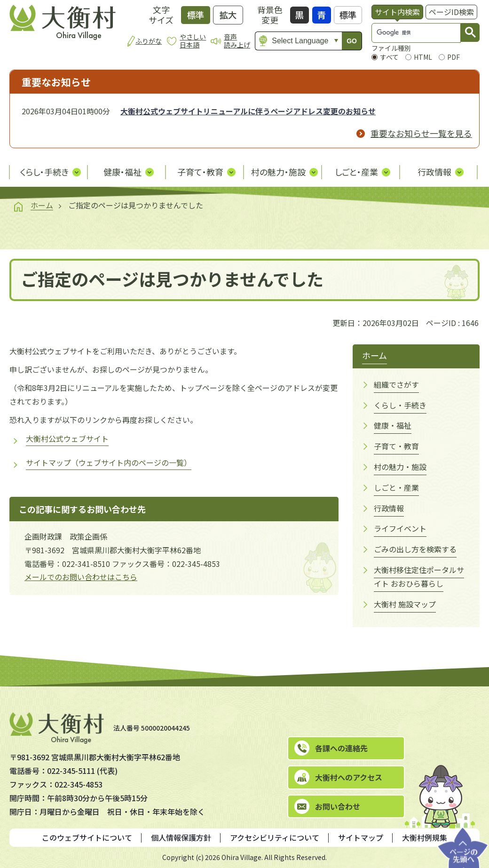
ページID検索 (451, 12)
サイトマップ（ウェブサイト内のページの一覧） (109, 462)
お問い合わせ (338, 806)
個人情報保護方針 (181, 837)
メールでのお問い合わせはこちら (81, 577)
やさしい (193, 41)
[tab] (397, 12)
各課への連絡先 (341, 748)
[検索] (407, 33)
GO (352, 41)
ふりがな (149, 41)
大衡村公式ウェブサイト (67, 438)
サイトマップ (361, 837)
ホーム (42, 205)
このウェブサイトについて (87, 837)
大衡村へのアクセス (349, 777)
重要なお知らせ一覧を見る (421, 133)
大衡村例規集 (425, 837)
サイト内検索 (397, 12)
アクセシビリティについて (275, 837)
